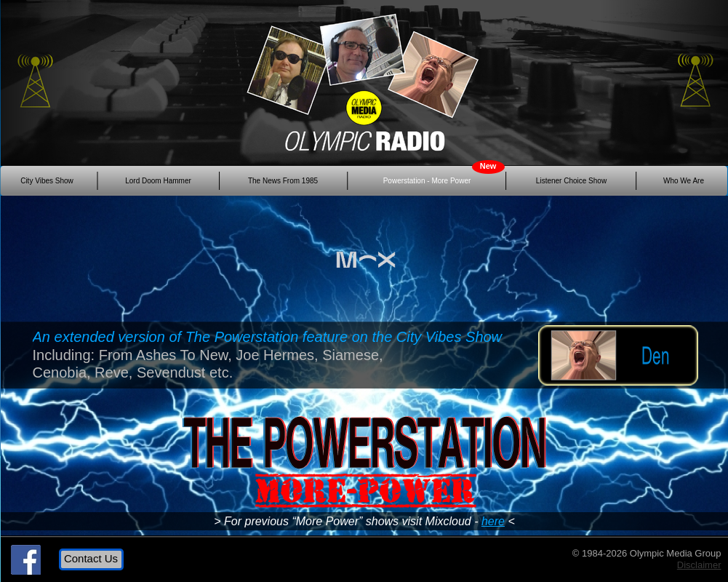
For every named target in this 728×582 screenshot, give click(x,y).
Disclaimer (699, 565)
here (493, 521)
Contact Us (91, 558)
